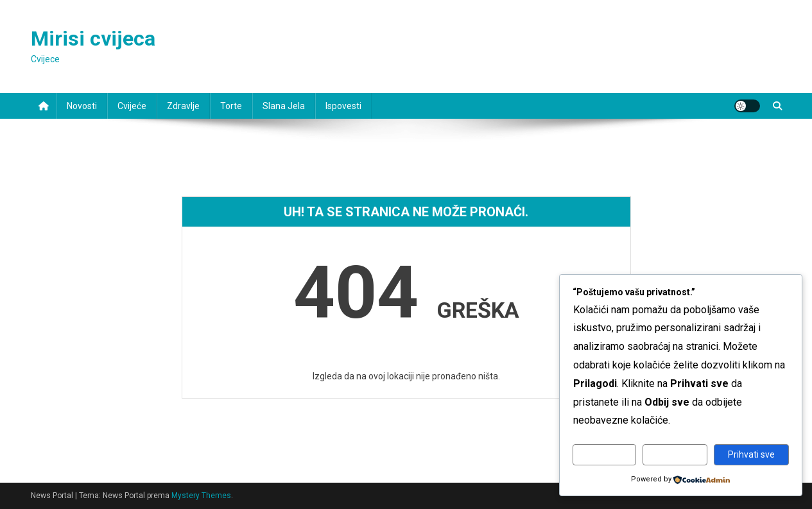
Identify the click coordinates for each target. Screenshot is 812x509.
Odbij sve (675, 454)
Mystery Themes (201, 496)
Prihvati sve (751, 454)
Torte (231, 106)
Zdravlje (183, 106)
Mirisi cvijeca (93, 39)
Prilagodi (604, 454)
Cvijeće (132, 106)
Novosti (82, 106)
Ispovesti (343, 106)
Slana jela (284, 106)
